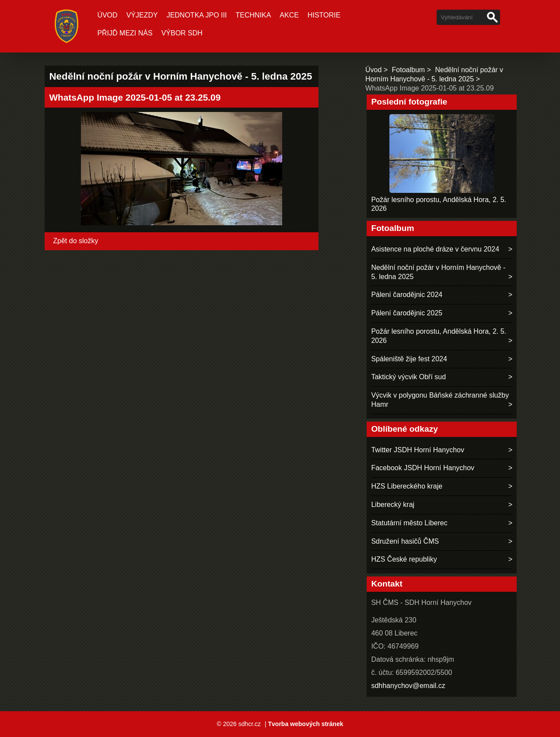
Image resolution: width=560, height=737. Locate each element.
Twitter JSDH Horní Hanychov (418, 450)
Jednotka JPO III (197, 15)
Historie (324, 15)
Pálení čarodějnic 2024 (407, 295)
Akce (289, 15)
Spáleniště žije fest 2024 (409, 359)
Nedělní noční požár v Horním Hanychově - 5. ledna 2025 (438, 272)
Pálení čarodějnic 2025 (407, 313)
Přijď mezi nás (125, 33)
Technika (253, 15)
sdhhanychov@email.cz (408, 686)
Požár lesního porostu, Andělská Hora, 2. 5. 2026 (439, 336)
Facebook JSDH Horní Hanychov (423, 468)
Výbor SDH (182, 33)
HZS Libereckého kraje (407, 486)
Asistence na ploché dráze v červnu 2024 (435, 249)
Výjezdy (142, 15)
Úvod (107, 15)
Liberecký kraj (393, 505)
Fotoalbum (409, 70)
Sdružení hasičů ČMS (405, 541)
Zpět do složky (75, 241)
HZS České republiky (404, 559)
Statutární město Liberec (409, 523)
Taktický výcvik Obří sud (408, 377)
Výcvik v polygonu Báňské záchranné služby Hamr (440, 400)
